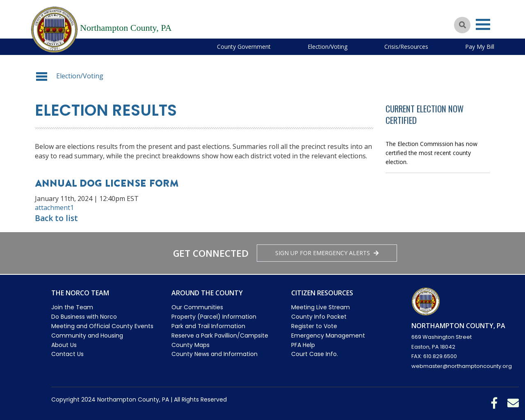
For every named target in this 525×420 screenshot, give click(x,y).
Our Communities (197, 307)
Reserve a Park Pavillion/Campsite (220, 336)
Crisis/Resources (406, 47)
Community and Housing (87, 336)
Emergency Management (328, 336)
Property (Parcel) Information (214, 317)
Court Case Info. (315, 354)
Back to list (56, 218)
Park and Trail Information (208, 326)
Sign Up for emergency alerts (327, 253)
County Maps (191, 345)
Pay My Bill (480, 47)
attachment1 (54, 208)
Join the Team (72, 307)
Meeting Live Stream (321, 307)
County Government (244, 47)
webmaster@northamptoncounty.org (462, 366)
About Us (64, 345)
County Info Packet (319, 317)
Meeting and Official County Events (102, 326)
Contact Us (67, 354)
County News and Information (215, 354)
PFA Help (303, 345)
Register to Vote (314, 326)
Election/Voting (328, 47)
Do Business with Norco (84, 317)
